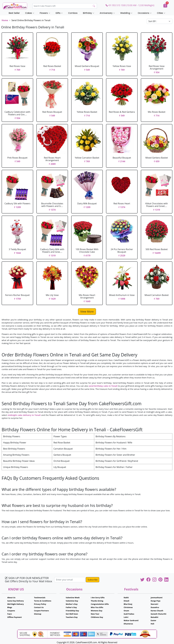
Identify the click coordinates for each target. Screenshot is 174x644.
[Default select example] (160, 21)
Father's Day (71, 607)
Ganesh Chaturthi (158, 614)
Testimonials (40, 598)
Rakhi (126, 598)
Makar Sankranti (131, 620)
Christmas (128, 607)
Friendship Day (72, 611)
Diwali (126, 601)
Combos (73, 13)
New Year (95, 614)
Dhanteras (128, 624)
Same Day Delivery (16, 601)
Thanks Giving (97, 601)
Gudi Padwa (129, 614)
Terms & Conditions (43, 601)
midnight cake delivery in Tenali (24, 415)
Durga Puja (155, 601)
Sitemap (38, 614)
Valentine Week (73, 598)
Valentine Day (72, 601)
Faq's (10, 614)
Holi (152, 624)
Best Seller (14, 13)
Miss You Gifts (97, 607)
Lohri (126, 617)
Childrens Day (97, 617)
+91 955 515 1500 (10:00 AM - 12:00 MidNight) (130, 5)
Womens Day (97, 611)
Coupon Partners (41, 611)
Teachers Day (72, 617)
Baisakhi (154, 617)
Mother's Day (72, 604)
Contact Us (39, 607)
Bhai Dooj (128, 604)
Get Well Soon (72, 614)
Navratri (154, 604)
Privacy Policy (40, 604)
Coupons (11, 611)
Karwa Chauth (157, 611)
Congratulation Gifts (100, 604)
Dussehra (155, 607)
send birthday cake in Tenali (103, 386)
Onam (126, 611)
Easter (153, 620)
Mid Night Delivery (16, 604)
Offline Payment (15, 617)
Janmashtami (157, 598)
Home (5, 20)
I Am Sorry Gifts (98, 598)
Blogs (10, 607)
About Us (11, 598)
